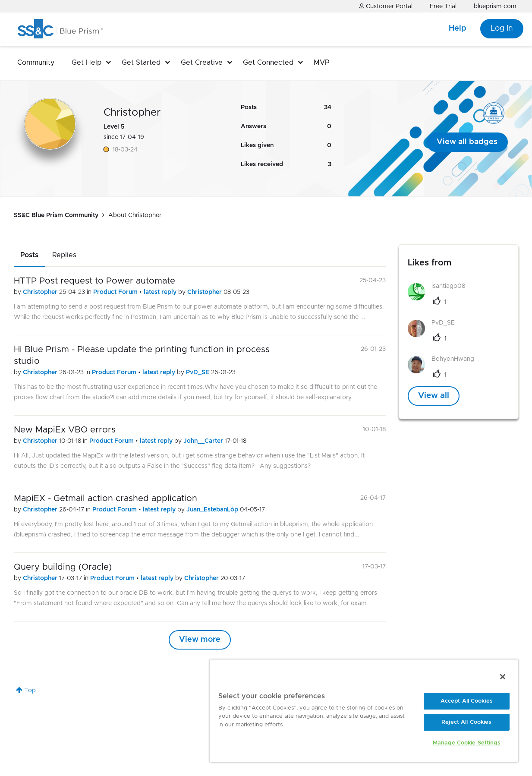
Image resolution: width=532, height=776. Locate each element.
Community (36, 63)
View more (200, 640)
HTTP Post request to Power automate (94, 281)
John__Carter (204, 441)
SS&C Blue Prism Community (56, 215)
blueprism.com (495, 6)
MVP (321, 63)
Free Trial (443, 6)
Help (458, 28)
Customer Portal (386, 6)
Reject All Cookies (466, 722)
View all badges (467, 142)
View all (434, 396)
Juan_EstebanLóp (213, 510)
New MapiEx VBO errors (65, 430)
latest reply (161, 292)
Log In (502, 28)
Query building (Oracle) (63, 567)
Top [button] (30, 691)
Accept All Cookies (467, 701)
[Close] (503, 677)
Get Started (141, 63)
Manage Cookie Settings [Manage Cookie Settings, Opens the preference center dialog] (467, 743)
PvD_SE (198, 372)
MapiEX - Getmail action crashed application (105, 498)
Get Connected (268, 63)
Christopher (41, 292)
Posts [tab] (29, 255)
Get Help (87, 63)
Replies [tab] (64, 255)
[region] (364, 711)
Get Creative (202, 63)
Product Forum (116, 292)
